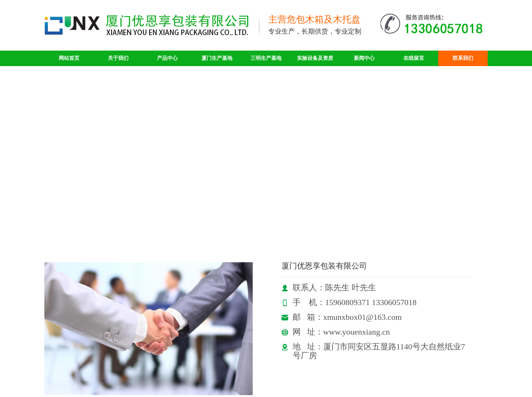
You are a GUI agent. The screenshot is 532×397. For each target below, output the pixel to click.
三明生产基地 (266, 58)
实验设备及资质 (315, 58)
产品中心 (167, 58)
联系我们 (463, 58)
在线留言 (414, 58)
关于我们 (118, 58)
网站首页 (69, 58)
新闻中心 (364, 58)
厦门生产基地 (217, 58)
